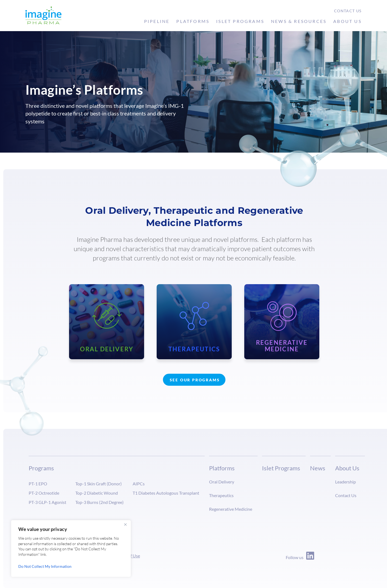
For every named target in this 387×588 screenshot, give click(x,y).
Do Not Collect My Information (45, 566)
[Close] (125, 525)
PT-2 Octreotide (44, 493)
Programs (41, 468)
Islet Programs (240, 21)
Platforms (193, 21)
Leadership (346, 482)
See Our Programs (195, 380)
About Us (347, 21)
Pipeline (157, 21)
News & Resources (299, 21)
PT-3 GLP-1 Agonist (47, 502)
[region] (71, 549)
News (318, 468)
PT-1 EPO (38, 484)
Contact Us (348, 11)
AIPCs (139, 484)
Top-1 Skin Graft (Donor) (99, 484)
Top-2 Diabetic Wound (97, 493)
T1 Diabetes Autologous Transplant (166, 493)
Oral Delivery (222, 482)
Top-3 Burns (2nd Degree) (99, 502)
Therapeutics (221, 495)
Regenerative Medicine (231, 509)
